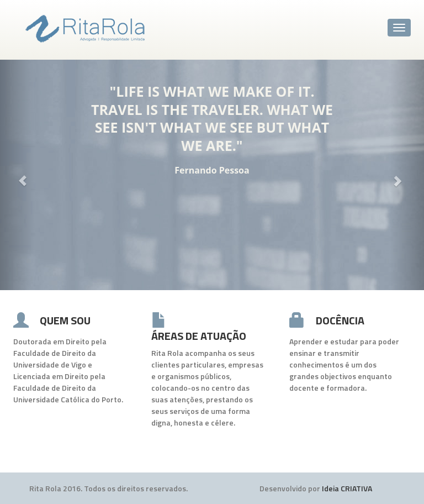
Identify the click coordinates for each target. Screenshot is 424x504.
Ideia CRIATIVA (347, 488)
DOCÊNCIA (340, 320)
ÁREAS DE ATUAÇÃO (199, 336)
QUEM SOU (65, 320)
